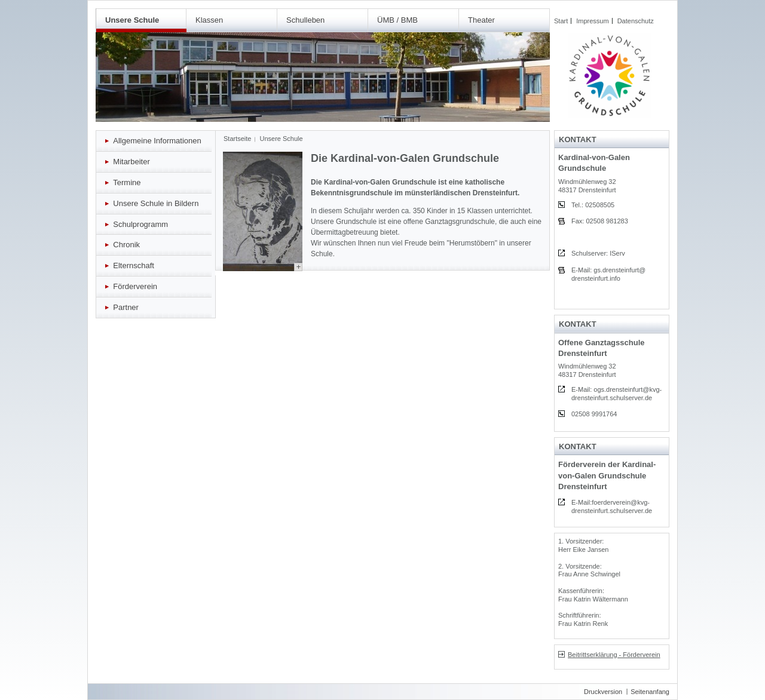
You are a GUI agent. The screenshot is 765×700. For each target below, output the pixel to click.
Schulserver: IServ (598, 253)
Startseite (237, 139)
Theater (481, 20)
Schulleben (305, 20)
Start (561, 21)
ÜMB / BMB (397, 20)
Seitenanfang (650, 692)
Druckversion (603, 692)
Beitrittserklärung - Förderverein (609, 655)
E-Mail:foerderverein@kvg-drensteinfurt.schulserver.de (612, 506)
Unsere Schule (132, 20)
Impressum (592, 21)
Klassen (209, 20)
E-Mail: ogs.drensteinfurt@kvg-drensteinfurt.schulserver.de (616, 394)
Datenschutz (636, 21)
